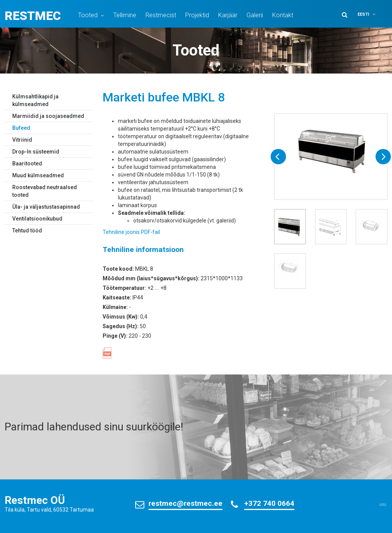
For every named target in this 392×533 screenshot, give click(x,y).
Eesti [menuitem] (363, 14)
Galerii (255, 15)
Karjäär (228, 15)
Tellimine (125, 15)
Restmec (33, 16)
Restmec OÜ (35, 500)
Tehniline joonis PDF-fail (131, 232)
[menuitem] (371, 14)
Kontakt (283, 15)
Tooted (88, 15)
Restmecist (161, 15)
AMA (383, 505)
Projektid (197, 15)
